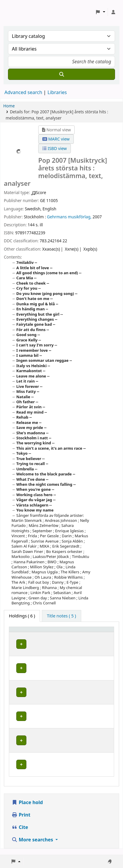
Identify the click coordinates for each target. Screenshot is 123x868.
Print (21, 821)
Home (9, 106)
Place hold (27, 808)
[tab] (61, 616)
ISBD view (55, 148)
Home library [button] (25, 632)
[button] (100, 12)
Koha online (20, 12)
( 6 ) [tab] (22, 616)
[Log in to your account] (113, 12)
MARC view (56, 139)
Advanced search (23, 92)
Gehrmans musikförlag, (69, 217)
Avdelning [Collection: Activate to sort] (70, 632)
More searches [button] (33, 846)
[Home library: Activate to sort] (33, 632)
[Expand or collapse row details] (102, 650)
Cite (20, 833)
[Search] (61, 74)
